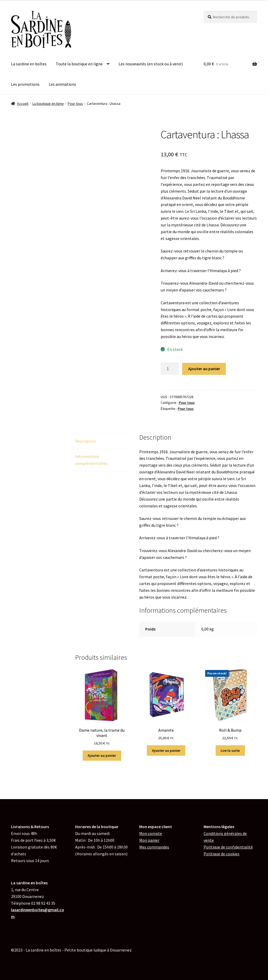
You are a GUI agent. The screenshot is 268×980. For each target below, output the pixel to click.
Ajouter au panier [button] (102, 755)
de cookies (222, 854)
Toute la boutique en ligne (79, 64)
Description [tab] (86, 441)
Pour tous (75, 104)
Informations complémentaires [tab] (91, 460)
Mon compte (151, 833)
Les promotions (25, 84)
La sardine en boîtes (29, 64)
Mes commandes (154, 847)
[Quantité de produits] (170, 369)
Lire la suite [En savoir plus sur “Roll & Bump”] (230, 750)
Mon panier (149, 840)
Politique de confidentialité (228, 847)
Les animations (62, 84)
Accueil (23, 104)
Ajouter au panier (204, 369)
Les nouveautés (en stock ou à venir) (151, 64)
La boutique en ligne (48, 104)
